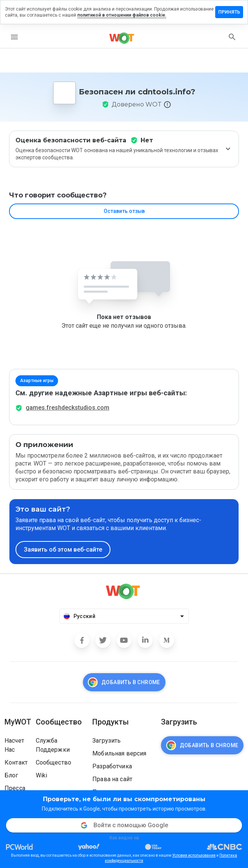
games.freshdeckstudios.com (67, 408)
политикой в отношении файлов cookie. (122, 15)
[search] (232, 37)
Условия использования (194, 855)
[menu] (14, 37)
